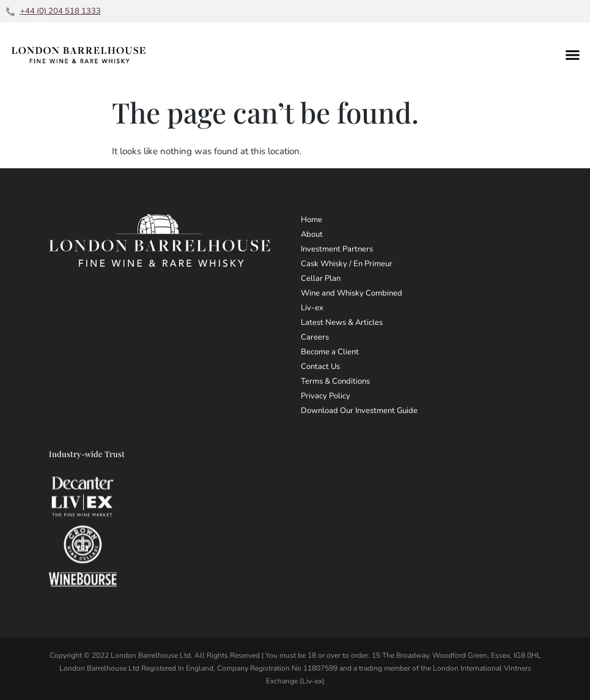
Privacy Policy (326, 396)
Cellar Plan (321, 278)
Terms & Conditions (335, 381)
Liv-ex (312, 308)
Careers (315, 337)
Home (312, 220)
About (312, 234)
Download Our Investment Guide (359, 411)
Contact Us (320, 367)
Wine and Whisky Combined (352, 293)
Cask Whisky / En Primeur (347, 264)
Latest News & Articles (342, 322)
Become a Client (330, 352)
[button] (573, 54)
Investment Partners (337, 249)
